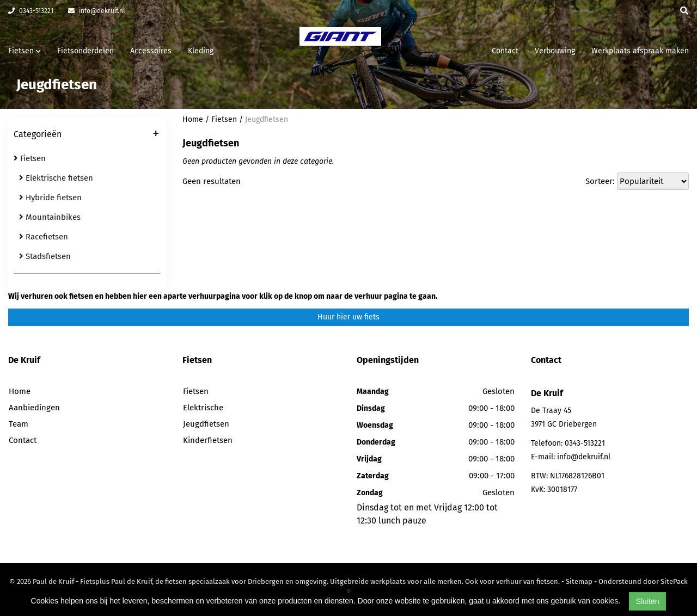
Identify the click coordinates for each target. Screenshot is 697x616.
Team (19, 424)
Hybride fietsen (50, 198)
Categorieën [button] (86, 135)
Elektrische (203, 408)
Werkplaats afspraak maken (640, 51)
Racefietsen (44, 237)
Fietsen (30, 158)
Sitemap (579, 581)
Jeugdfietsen (267, 119)
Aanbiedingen (34, 408)
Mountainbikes (50, 217)
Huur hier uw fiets (348, 317)
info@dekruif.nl (97, 11)
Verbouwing (555, 51)
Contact (505, 51)
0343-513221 (31, 11)
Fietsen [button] (25, 51)
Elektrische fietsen (56, 178)
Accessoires (151, 51)
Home (193, 119)
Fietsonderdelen (85, 51)
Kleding (201, 51)
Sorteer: (600, 181)
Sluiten (648, 601)
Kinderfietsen (208, 440)
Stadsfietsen (45, 256)
